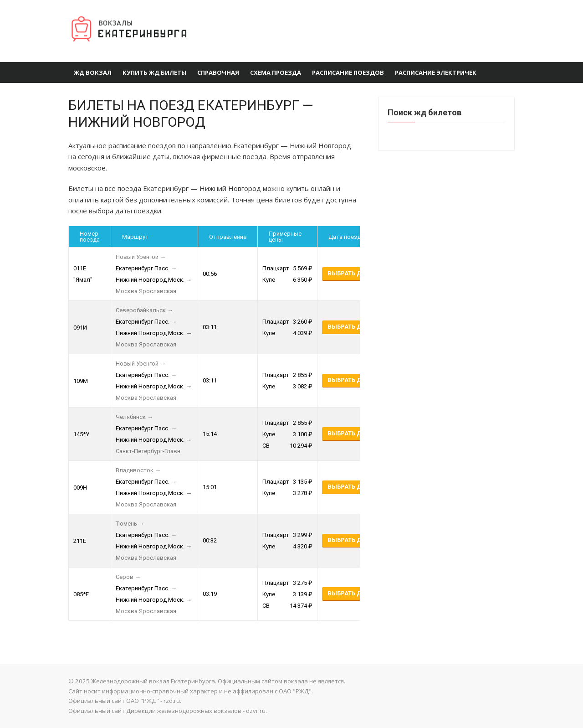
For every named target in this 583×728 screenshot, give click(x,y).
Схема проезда (276, 72)
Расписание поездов (348, 72)
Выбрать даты (351, 273)
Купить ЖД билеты (154, 72)
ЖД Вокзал (93, 72)
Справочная (218, 72)
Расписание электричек (436, 72)
